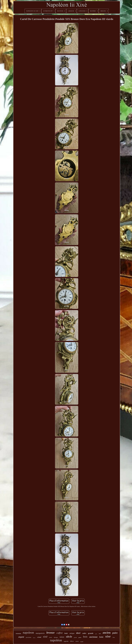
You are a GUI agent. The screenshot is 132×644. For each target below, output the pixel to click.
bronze (51, 633)
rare (100, 634)
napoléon (56, 640)
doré (78, 633)
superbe (66, 641)
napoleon (28, 633)
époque (56, 637)
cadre (84, 633)
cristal (39, 637)
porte (80, 637)
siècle (69, 637)
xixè (45, 637)
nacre (51, 637)
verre (77, 641)
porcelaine (29, 637)
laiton (62, 637)
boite (101, 637)
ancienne (93, 637)
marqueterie (40, 633)
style (96, 634)
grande (91, 633)
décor (72, 641)
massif (82, 642)
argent (21, 637)
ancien (107, 633)
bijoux (34, 638)
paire (115, 633)
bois (85, 637)
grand (75, 637)
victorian (18, 633)
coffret (60, 633)
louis (66, 633)
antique (72, 633)
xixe (108, 636)
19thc (114, 637)
